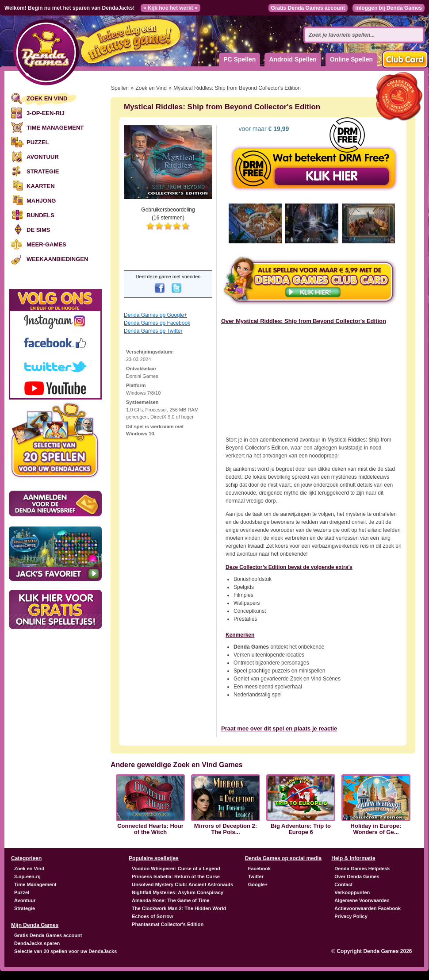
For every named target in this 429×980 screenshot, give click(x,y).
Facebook (259, 869)
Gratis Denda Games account (308, 8)
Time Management (55, 128)
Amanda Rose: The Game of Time (170, 900)
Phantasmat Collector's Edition (168, 924)
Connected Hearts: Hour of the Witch (150, 829)
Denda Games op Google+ (155, 315)
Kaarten (41, 186)
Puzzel (38, 142)
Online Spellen (351, 59)
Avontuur (43, 157)
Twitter (256, 876)
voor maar (263, 129)
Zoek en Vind (47, 98)
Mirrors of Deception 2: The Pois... (226, 829)
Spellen (120, 88)
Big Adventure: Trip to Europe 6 (301, 829)
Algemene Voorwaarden (362, 900)
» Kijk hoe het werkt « (170, 8)
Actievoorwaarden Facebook (368, 908)
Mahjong (41, 201)
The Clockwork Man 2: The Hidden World (179, 908)
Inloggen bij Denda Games (389, 8)
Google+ (258, 884)
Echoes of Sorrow (153, 916)
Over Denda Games (357, 876)
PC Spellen (239, 59)
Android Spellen (293, 59)
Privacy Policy (351, 916)
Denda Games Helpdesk (362, 869)
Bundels (40, 215)
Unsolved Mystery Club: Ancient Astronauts (182, 884)
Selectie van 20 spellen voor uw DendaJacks (65, 951)
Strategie (43, 171)
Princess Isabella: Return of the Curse (176, 876)
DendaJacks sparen (37, 943)
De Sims (38, 230)
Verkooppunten (352, 892)
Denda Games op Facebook (157, 323)
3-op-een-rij (46, 113)
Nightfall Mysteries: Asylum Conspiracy (178, 892)
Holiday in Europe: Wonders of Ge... (376, 829)
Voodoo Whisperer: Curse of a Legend (176, 869)
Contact (343, 884)
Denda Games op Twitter (153, 331)
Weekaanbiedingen (57, 259)
